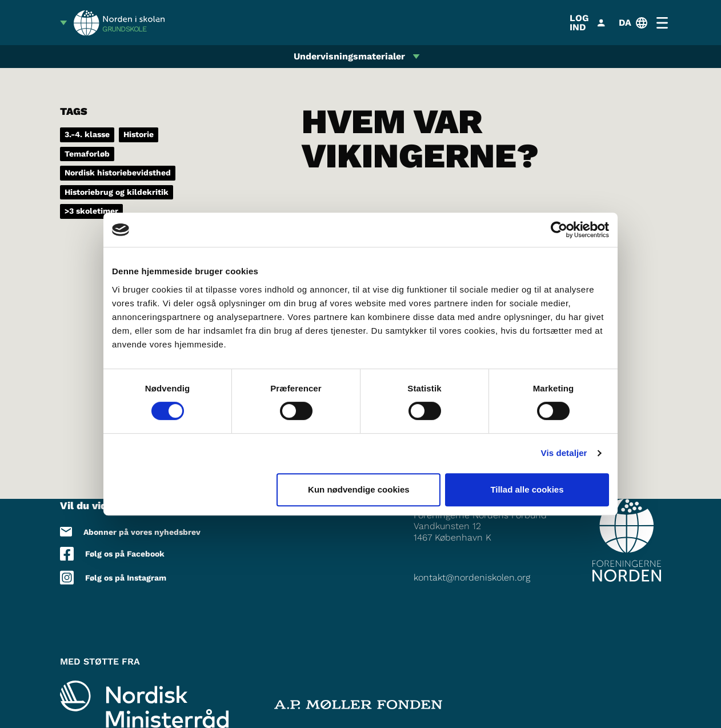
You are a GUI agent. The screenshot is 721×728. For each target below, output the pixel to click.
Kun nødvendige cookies (359, 489)
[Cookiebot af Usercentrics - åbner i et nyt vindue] (559, 230)
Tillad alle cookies (527, 489)
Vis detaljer (564, 453)
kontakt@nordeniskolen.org (472, 577)
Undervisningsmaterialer (349, 56)
